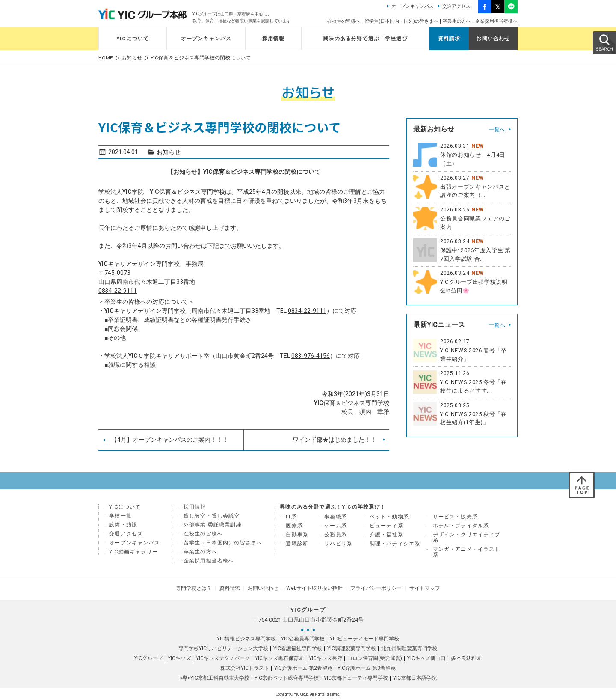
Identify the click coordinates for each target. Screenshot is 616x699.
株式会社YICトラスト (245, 666)
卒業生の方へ (457, 21)
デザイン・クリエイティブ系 (467, 537)
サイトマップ (418, 587)
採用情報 (274, 39)
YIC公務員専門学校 (303, 637)
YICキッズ (179, 657)
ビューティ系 (386, 526)
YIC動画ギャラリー (133, 552)
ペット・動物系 (389, 517)
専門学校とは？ (200, 587)
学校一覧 (120, 516)
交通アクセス (456, 6)
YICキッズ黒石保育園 (279, 657)
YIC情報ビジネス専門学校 (246, 637)
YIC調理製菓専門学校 (352, 647)
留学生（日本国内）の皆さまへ (223, 543)
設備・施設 (123, 525)
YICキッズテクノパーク (223, 657)
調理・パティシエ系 (395, 544)
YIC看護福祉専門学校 (298, 647)
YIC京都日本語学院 (415, 676)
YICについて (133, 39)
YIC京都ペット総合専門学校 (287, 676)
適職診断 (297, 544)
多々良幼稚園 (466, 657)
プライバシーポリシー (372, 587)
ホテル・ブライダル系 (461, 526)
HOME (106, 58)
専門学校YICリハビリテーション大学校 (223, 647)
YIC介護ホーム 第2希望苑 (303, 666)
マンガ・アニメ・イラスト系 (467, 552)
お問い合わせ (493, 39)
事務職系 (336, 517)
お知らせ (132, 58)
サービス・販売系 (455, 517)
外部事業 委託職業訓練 (213, 525)
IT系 (291, 517)
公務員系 (336, 535)
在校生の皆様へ (344, 21)
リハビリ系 (338, 544)
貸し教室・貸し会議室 (212, 516)
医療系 (294, 526)
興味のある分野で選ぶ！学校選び (365, 39)
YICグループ (148, 657)
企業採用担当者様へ (496, 21)
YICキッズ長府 (326, 657)
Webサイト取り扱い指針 (313, 587)
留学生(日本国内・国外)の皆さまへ (401, 21)
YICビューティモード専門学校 (364, 637)
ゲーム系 (336, 526)
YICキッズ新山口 (426, 657)
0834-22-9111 (118, 291)
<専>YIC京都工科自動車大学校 (214, 676)
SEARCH (604, 42)
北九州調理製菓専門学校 (409, 647)
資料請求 (449, 39)
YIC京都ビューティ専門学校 (356, 676)
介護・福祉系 (386, 535)
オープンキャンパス (413, 6)
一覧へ (497, 129)
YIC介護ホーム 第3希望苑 (367, 666)
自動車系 (297, 535)
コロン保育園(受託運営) (375, 657)
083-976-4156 (311, 356)
